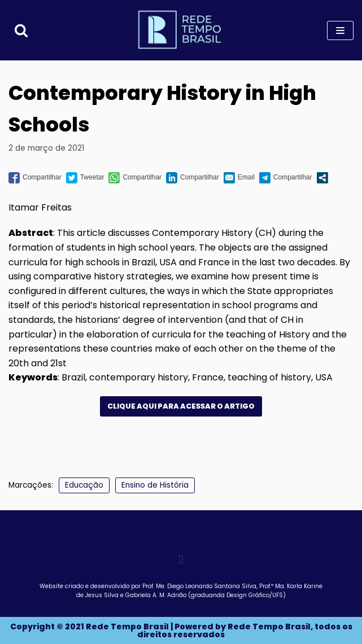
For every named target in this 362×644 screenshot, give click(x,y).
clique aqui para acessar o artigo (181, 406)
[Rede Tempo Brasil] (181, 30)
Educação (84, 485)
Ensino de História (155, 485)
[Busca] (21, 30)
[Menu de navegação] (340, 30)
